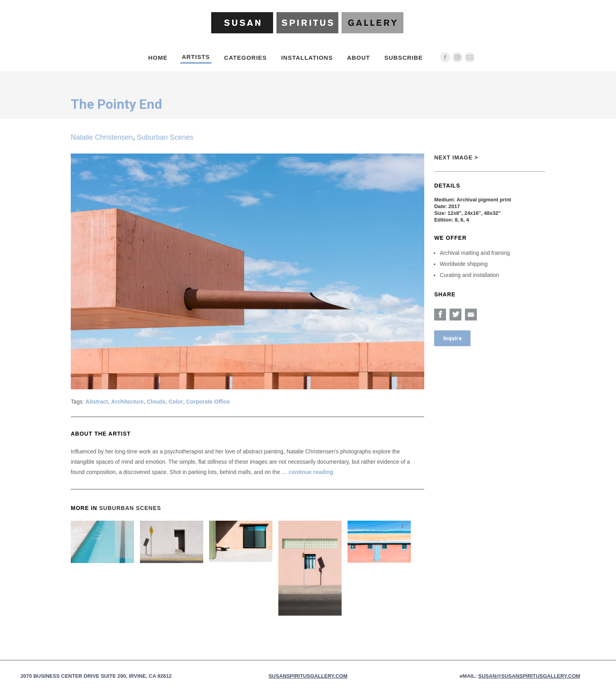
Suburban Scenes (165, 137)
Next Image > (456, 157)
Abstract (97, 402)
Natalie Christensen (102, 137)
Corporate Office (208, 402)
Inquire (453, 338)
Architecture (127, 402)
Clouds (156, 402)
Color (176, 402)
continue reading (311, 472)
